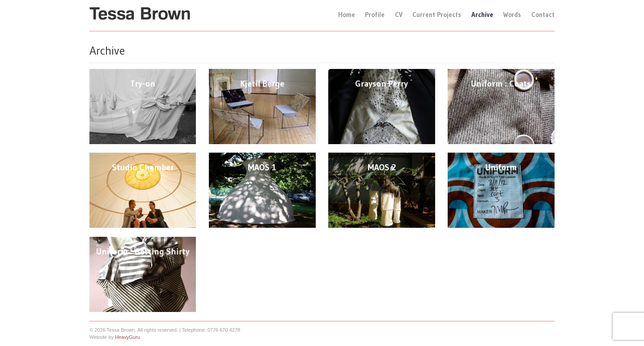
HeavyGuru (127, 337)
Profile (375, 15)
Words (512, 15)
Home (347, 15)
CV (399, 15)
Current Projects (437, 15)
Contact (543, 15)
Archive (482, 15)
